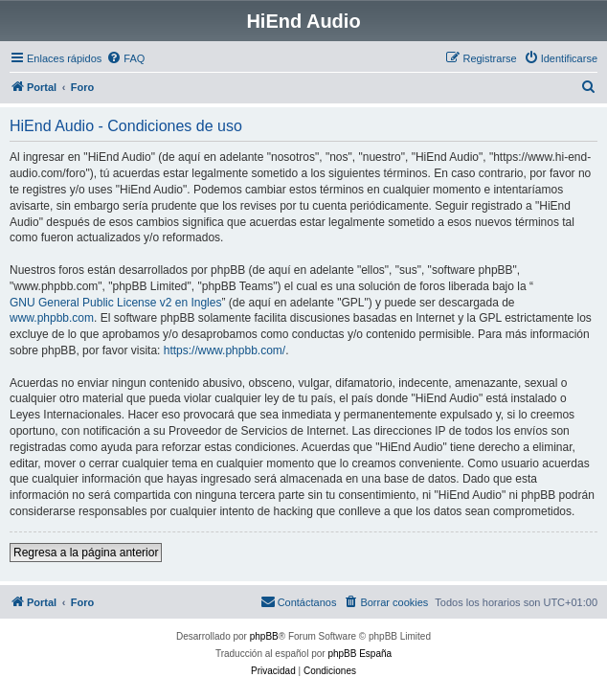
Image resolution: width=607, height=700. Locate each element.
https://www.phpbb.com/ (225, 350)
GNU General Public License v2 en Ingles (115, 303)
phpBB (264, 636)
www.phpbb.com (52, 318)
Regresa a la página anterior (86, 553)
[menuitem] (125, 58)
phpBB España (360, 654)
